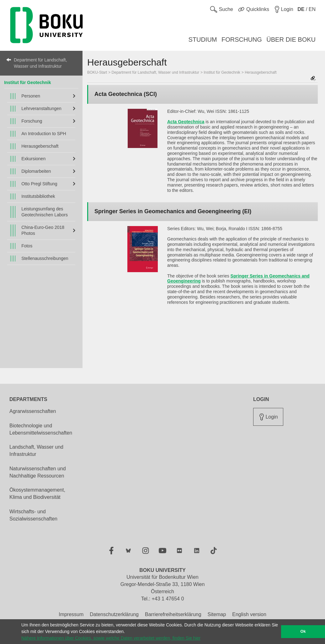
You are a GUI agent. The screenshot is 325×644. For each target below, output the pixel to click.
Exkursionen (33, 159)
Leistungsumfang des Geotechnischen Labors (45, 212)
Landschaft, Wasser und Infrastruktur (36, 451)
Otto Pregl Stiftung (39, 184)
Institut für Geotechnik (27, 82)
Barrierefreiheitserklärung (173, 614)
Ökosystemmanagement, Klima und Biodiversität (37, 494)
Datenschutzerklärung (114, 614)
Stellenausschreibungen (45, 258)
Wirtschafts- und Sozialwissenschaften (33, 515)
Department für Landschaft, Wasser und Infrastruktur (40, 63)
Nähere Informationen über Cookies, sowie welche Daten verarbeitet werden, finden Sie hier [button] (111, 638)
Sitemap (217, 614)
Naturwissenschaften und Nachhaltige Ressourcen (38, 472)
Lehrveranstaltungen (41, 108)
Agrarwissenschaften (33, 411)
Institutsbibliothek (38, 196)
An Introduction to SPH (44, 134)
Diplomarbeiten (36, 171)
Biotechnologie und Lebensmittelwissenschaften (41, 429)
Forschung (32, 121)
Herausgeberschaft (40, 146)
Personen (31, 96)
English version (249, 614)
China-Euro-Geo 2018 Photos (43, 230)
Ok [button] (303, 631)
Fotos (27, 246)
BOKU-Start (97, 72)
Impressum (71, 614)
